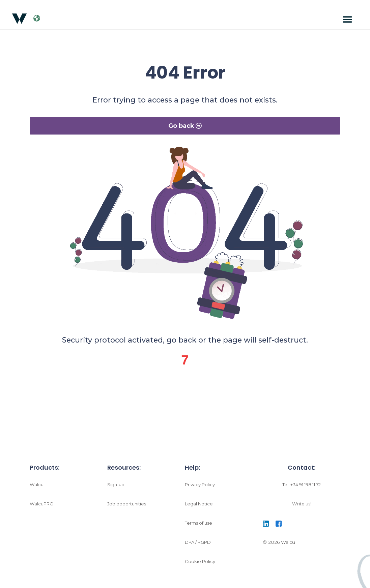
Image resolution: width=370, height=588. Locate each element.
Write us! (302, 506)
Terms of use (199, 525)
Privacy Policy (200, 487)
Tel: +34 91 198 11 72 (302, 487)
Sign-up (116, 487)
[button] (347, 20)
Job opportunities (127, 506)
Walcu (37, 487)
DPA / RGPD (199, 545)
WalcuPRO (42, 506)
